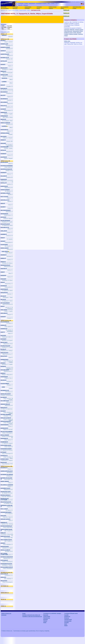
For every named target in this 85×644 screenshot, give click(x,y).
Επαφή (24, 613)
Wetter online (67, 41)
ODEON (3, 275)
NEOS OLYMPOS (5, 123)
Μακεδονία (46, 615)
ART (3, 332)
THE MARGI (4, 560)
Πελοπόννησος (47, 618)
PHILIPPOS (4, 293)
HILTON (3, 516)
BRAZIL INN (4, 75)
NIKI (3, 272)
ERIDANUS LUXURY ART (7, 505)
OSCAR (3, 279)
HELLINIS (4, 231)
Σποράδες (67, 622)
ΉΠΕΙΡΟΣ (51, 8)
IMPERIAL (4, 523)
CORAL (3, 349)
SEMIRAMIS (4, 442)
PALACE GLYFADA (6, 418)
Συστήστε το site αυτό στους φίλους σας (31, 615)
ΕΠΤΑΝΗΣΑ (39, 7)
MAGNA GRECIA (5, 404)
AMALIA (4, 325)
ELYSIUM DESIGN (6, 210)
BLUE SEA (4, 342)
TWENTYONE (5, 459)
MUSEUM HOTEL (5, 265)
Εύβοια (66, 626)
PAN (3, 282)
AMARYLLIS (4, 44)
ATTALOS (4, 61)
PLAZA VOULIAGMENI (7, 432)
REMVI (3, 140)
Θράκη (45, 622)
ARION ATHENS (5, 190)
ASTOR (3, 336)
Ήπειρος (45, 621)
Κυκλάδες (66, 615)
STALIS (3, 150)
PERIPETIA (4, 35)
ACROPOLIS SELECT (6, 169)
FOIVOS (3, 217)
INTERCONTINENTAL (6, 526)
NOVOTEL (4, 408)
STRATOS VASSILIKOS (7, 557)
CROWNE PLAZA (5, 488)
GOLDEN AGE (5, 370)
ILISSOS (4, 380)
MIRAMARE (4, 116)
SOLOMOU (4, 313)
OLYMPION (4, 126)
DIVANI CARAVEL (6, 495)
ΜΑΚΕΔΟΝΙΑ (4, 7)
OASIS (3, 411)
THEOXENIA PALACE (6, 564)
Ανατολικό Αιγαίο (68, 619)
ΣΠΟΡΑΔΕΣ (27, 8)
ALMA (3, 40)
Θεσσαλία (46, 619)
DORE (3, 207)
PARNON (4, 286)
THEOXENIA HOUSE (6, 449)
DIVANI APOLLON (6, 492)
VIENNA (3, 154)
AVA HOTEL (4, 574)
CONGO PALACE (5, 346)
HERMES (4, 234)
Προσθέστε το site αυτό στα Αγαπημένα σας (32, 616)
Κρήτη (66, 624)
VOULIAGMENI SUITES (7, 567)
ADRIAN (4, 173)
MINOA (3, 258)
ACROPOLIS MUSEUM (7, 166)
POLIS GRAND (5, 435)
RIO (3, 306)
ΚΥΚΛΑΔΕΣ (15, 7)
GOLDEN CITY (5, 227)
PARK (3, 543)
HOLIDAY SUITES (5, 519)
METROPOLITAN (5, 536)
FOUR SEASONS (5, 221)
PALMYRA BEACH (6, 421)
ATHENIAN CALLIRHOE (7, 474)
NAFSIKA (4, 269)
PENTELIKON (5, 547)
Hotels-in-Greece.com (6, 613)
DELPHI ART (4, 353)
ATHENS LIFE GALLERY (7, 478)
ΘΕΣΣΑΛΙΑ (15, 8)
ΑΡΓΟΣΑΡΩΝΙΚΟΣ (5, 8)
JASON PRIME (5, 384)
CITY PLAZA (4, 197)
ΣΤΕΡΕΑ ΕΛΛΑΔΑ (53, 7)
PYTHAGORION (5, 303)
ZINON (3, 317)
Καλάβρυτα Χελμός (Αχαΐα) (70, 33)
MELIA (3, 533)
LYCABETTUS (5, 401)
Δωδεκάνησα (67, 616)
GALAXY (4, 106)
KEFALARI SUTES (6, 394)
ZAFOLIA (4, 462)
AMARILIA (4, 329)
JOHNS (3, 387)
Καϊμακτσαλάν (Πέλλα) (78, 31)
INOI (3, 238)
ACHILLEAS (4, 162)
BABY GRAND (5, 481)
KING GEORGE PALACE (7, 529)
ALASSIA (4, 176)
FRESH (3, 366)
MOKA (3, 262)
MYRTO (3, 119)
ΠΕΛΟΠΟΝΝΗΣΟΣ (65, 7)
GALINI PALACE (5, 224)
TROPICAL (4, 456)
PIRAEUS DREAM (6, 133)
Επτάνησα (67, 618)
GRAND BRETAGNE (6, 512)
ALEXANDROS (5, 322)
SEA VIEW (4, 310)
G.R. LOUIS (4, 509)
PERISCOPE (4, 428)
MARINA (4, 255)
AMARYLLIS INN (5, 47)
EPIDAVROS (4, 214)
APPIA (3, 51)
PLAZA (3, 299)
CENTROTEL (5, 78)
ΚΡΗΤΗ (38, 8)
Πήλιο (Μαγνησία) (68, 31)
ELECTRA (4, 356)
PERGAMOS (4, 130)
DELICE (3, 577)
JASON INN (4, 245)
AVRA (3, 64)
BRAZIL (3, 71)
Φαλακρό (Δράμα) (79, 30)
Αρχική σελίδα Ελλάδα (13, 10)
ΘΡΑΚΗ (62, 8)
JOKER (3, 109)
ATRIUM (3, 339)
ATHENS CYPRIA (5, 193)
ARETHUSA (4, 186)
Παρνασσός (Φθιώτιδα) (69, 30)
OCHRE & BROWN (6, 414)
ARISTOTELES (5, 54)
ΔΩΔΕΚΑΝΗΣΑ (28, 7)
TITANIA (4, 452)
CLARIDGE (4, 82)
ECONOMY (4, 92)
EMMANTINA (5, 360)
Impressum (4, 615)
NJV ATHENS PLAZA (6, 540)
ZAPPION (4, 157)
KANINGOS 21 (5, 390)
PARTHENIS (4, 289)
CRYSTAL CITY (5, 200)
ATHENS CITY (5, 58)
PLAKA (3, 296)
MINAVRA (4, 112)
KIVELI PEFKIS (5, 251)
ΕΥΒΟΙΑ (75, 8)
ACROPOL (4, 468)
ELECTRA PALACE (6, 502)
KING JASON (5, 248)
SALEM (3, 143)
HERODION (4, 377)
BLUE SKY (4, 68)
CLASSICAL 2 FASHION (7, 485)
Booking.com (66, 10)
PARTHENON (5, 425)
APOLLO (4, 183)
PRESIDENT (4, 438)
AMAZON (4, 179)
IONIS (3, 241)
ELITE (3, 95)
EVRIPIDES (4, 99)
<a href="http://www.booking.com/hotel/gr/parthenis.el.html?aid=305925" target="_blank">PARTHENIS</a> (38, 137)
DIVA (3, 85)
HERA (3, 373)
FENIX (3, 363)
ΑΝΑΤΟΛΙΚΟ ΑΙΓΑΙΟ (77, 7)
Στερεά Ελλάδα (23, 10)
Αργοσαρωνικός (68, 621)
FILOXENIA (4, 102)
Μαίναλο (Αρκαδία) (73, 34)
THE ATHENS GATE (6, 445)
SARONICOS (4, 147)
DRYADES (4, 88)
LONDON (4, 397)
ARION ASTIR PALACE (7, 471)
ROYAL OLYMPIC (5, 550)
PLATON (4, 136)
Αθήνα (29, 10)
